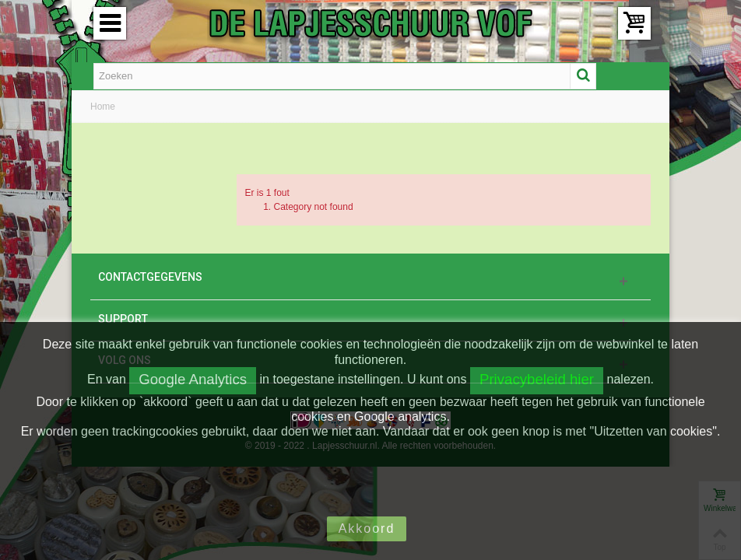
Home (103, 107)
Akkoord (367, 528)
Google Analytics (193, 379)
